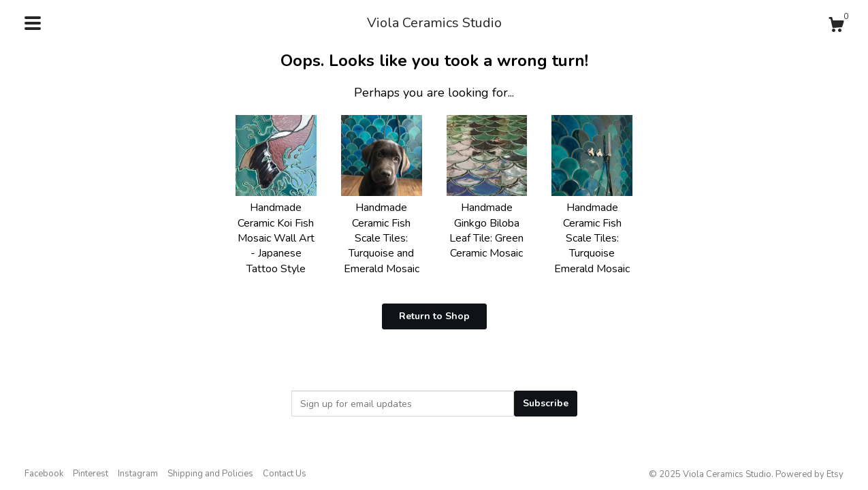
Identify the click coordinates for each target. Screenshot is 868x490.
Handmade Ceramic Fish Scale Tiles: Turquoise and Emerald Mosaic (382, 231)
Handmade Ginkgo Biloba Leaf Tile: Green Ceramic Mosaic (487, 223)
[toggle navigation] (33, 23)
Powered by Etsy (809, 474)
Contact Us (285, 474)
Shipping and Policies (210, 474)
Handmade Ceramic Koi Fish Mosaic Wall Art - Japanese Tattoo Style (276, 231)
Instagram (138, 474)
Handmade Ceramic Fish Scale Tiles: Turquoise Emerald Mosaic (592, 231)
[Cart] (836, 27)
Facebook (44, 474)
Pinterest (91, 474)
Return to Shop (434, 316)
